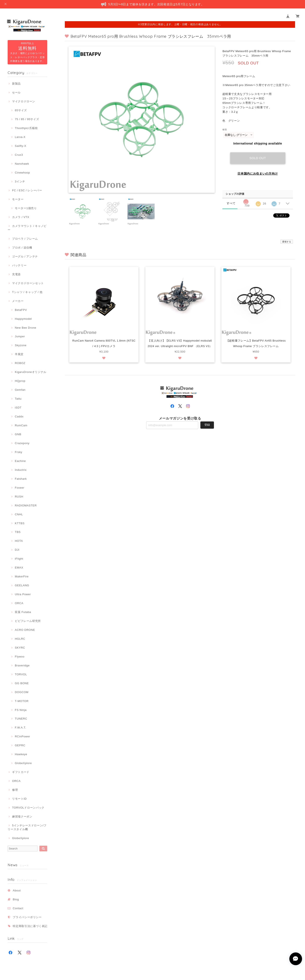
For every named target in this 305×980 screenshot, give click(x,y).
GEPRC (20, 745)
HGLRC (20, 639)
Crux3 (19, 155)
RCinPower (22, 736)
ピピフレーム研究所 (28, 621)
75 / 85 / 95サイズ (27, 119)
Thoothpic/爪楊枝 (26, 128)
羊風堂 (19, 354)
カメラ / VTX (21, 217)
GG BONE (22, 683)
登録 (207, 431)
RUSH (19, 497)
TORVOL (21, 674)
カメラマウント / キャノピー (27, 228)
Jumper (20, 336)
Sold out (258, 158)
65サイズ (21, 110)
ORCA (19, 603)
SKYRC (20, 648)
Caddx (19, 416)
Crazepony (22, 443)
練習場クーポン (22, 817)
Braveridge (22, 665)
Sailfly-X (21, 146)
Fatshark (21, 479)
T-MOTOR (22, 701)
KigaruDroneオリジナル (31, 372)
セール (16, 92)
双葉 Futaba (23, 612)
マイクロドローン (24, 101)
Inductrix (21, 470)
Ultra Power (23, 594)
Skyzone (21, 345)
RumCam (21, 425)
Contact (18, 908)
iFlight (19, 559)
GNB (18, 434)
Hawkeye (21, 754)
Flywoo (20, 657)
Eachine (20, 461)
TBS (18, 532)
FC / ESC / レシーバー (27, 190)
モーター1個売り (26, 208)
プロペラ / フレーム (25, 239)
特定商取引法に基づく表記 (30, 926)
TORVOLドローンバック (28, 808)
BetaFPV (21, 310)
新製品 (16, 84)
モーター (18, 199)
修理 (15, 790)
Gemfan (20, 390)
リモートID (19, 799)
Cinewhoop (22, 173)
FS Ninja (21, 710)
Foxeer (20, 488)
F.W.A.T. (20, 728)
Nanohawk (22, 164)
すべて (231, 203)
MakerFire (22, 576)
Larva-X (20, 137)
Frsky (19, 452)
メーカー (18, 301)
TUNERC (21, 719)
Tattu (18, 399)
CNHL (19, 514)
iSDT (18, 408)
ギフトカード (21, 772)
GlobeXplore (23, 763)
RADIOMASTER (26, 505)
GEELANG (22, 585)
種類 (225, 130)
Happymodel (23, 319)
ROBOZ (20, 363)
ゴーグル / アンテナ (25, 256)
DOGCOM (22, 692)
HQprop (20, 381)
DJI (17, 550)
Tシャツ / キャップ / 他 (27, 292)
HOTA (19, 541)
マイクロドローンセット (28, 283)
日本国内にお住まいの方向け (258, 174)
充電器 (16, 274)
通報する (287, 242)
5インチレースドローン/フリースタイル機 (27, 827)
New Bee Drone (26, 328)
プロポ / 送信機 (22, 248)
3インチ (20, 181)
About (17, 890)
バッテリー (19, 265)
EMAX (19, 568)
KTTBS (20, 523)
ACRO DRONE (25, 630)
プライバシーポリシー (27, 917)
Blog (16, 899)
